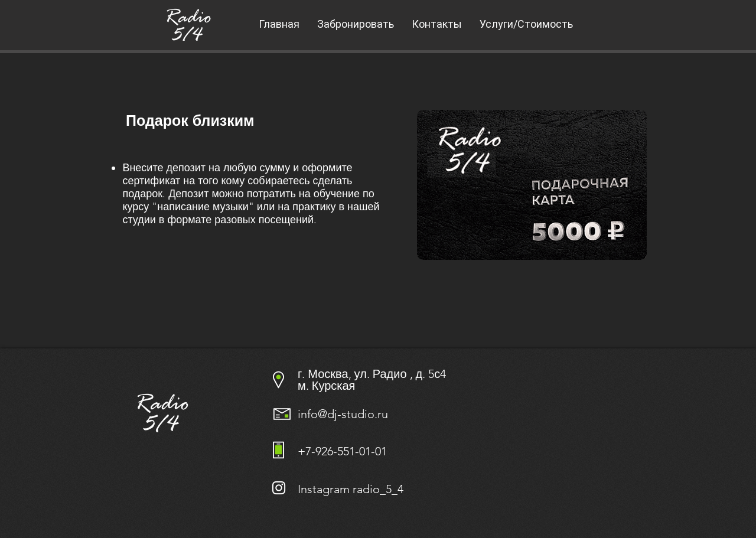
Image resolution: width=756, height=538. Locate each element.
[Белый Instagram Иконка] (279, 488)
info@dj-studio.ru (343, 414)
